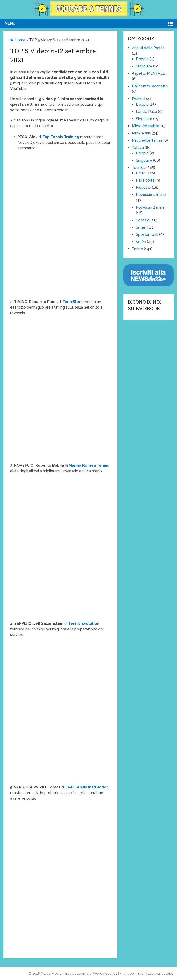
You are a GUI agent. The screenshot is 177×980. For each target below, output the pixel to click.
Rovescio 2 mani (150, 207)
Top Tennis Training (61, 137)
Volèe (141, 242)
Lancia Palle (146, 112)
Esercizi (139, 99)
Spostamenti (147, 235)
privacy (129, 974)
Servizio (143, 220)
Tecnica (139, 168)
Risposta (143, 187)
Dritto (141, 173)
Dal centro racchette (150, 86)
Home (18, 40)
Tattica (138, 148)
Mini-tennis (141, 133)
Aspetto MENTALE (148, 73)
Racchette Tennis (147, 140)
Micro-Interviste (146, 126)
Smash (142, 227)
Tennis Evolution (84, 624)
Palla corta (145, 180)
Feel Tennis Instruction (87, 787)
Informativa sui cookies (156, 974)
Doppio (142, 59)
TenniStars (73, 302)
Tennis (138, 249)
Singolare (144, 66)
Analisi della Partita (148, 48)
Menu (10, 23)
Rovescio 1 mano (151, 195)
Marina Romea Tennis (89, 465)
